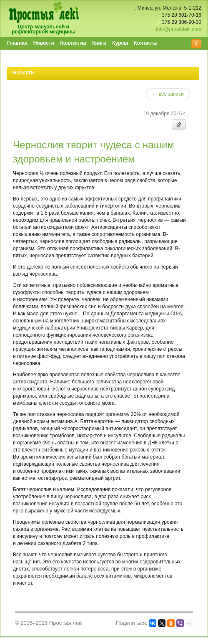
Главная (17, 43)
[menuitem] (18, 43)
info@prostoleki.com (179, 29)
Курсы (120, 43)
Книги (99, 43)
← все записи (168, 94)
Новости (44, 43)
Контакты (146, 43)
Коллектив (73, 43)
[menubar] (83, 43)
